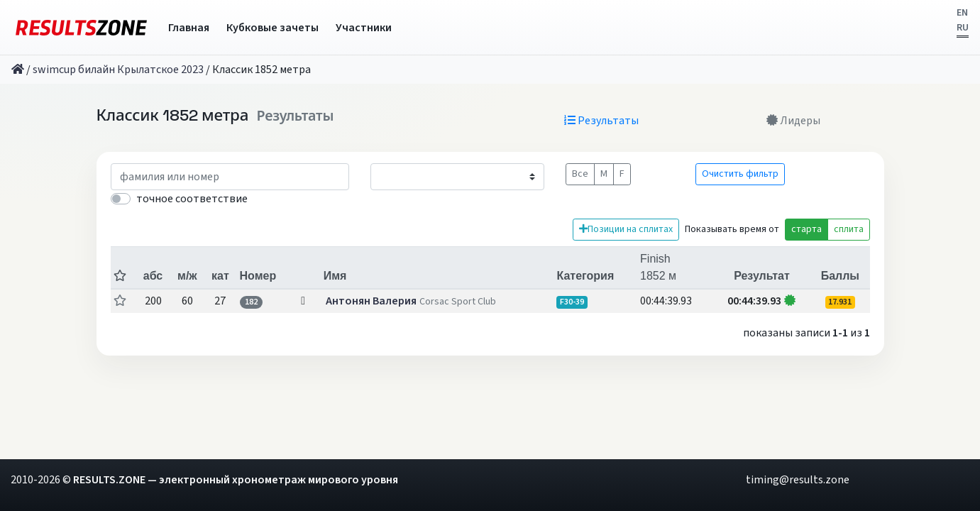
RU (963, 28)
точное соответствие (192, 199)
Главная (189, 28)
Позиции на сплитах (626, 229)
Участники (364, 28)
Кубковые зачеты (272, 28)
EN (962, 13)
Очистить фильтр (740, 174)
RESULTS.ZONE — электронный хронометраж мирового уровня (236, 480)
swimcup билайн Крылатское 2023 (118, 70)
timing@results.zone (798, 480)
